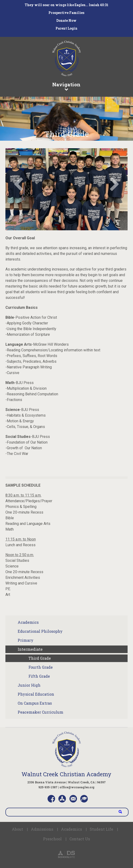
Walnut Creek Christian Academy (66, 774)
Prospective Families (66, 13)
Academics (28, 622)
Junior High (29, 685)
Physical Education (36, 694)
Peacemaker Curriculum (40, 712)
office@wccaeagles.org (77, 787)
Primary (26, 640)
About (17, 829)
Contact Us (80, 839)
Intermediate (30, 649)
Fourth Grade (41, 667)
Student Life (101, 829)
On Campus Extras (35, 703)
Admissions (42, 829)
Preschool (52, 839)
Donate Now (66, 20)
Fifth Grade (39, 676)
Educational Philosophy (40, 631)
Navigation (67, 86)
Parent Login (66, 28)
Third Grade (40, 658)
